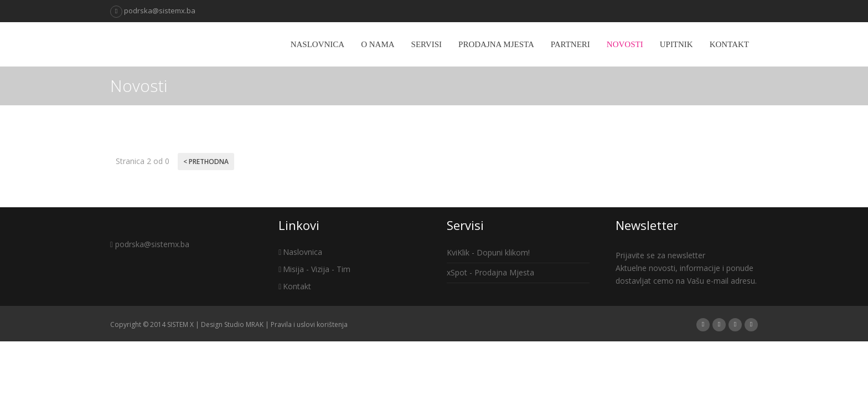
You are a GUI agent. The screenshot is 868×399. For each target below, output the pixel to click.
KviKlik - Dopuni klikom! (488, 252)
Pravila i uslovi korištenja (309, 324)
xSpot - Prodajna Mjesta (490, 272)
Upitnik (676, 44)
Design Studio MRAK (232, 324)
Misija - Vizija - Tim (314, 269)
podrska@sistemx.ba (153, 11)
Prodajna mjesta (496, 44)
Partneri (570, 44)
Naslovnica (318, 44)
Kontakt (729, 44)
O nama (378, 44)
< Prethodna (206, 162)
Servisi (427, 44)
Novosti (625, 44)
